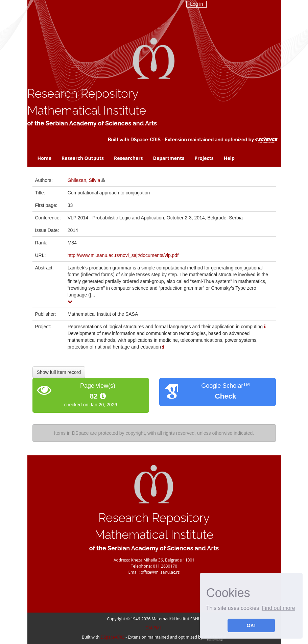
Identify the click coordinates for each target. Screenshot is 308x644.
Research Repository (83, 93)
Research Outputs (83, 158)
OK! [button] (251, 625)
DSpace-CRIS (146, 140)
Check (225, 396)
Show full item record (59, 372)
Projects (204, 158)
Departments (169, 158)
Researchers (128, 158)
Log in (196, 4)
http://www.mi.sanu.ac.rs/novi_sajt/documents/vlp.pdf (123, 255)
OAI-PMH (154, 628)
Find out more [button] (278, 608)
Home (44, 158)
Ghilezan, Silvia (84, 180)
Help (229, 158)
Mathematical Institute (87, 110)
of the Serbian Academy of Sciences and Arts (92, 123)
